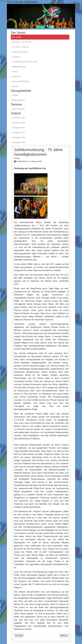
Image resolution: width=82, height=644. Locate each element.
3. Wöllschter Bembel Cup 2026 (25, 62)
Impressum (16, 76)
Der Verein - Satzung (20, 47)
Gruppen (15, 95)
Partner (15, 72)
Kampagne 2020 (18, 123)
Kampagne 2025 (18, 137)
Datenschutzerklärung (21, 81)
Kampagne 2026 (18, 142)
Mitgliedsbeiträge (19, 67)
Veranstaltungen (18, 109)
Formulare (16, 57)
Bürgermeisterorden (20, 52)
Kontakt (15, 86)
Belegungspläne (18, 100)
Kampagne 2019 (18, 118)
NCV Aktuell (17, 37)
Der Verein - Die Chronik (22, 42)
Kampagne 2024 (18, 132)
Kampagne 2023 (18, 128)
